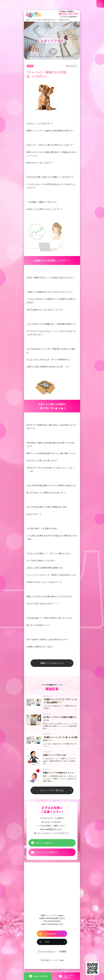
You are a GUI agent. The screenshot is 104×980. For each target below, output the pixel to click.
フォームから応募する (47, 858)
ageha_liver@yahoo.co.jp (52, 930)
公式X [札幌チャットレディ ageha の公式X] (47, 948)
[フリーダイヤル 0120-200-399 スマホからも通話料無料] (69, 14)
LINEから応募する (44, 849)
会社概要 (63, 958)
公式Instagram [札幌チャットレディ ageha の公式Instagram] (51, 940)
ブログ (37, 57)
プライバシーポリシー (47, 958)
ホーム (31, 57)
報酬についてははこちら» (52, 667)
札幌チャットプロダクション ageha (33, 15)
